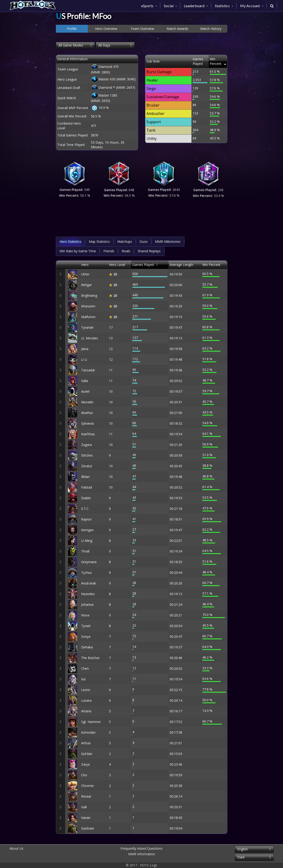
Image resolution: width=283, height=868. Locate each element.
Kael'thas (88, 434)
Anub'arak (89, 583)
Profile (72, 29)
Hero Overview (106, 29)
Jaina (85, 349)
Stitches (87, 455)
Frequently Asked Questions (141, 848)
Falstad (87, 487)
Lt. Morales (90, 338)
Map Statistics (99, 241)
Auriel (85, 391)
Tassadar (88, 370)
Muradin (87, 402)
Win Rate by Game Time (78, 251)
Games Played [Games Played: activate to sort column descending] (192, 59)
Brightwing (89, 295)
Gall (84, 807)
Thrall (85, 551)
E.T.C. (85, 509)
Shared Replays (149, 251)
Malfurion (88, 317)
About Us (16, 848)
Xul (83, 679)
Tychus (86, 573)
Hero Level (117, 265)
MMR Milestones (168, 241)
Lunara (86, 700)
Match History (211, 29)
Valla (85, 381)
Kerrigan (87, 530)
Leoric (86, 690)
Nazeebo (88, 594)
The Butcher (90, 658)
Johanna (87, 604)
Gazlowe (88, 828)
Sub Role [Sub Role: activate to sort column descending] (153, 59)
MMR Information (142, 854)
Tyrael (86, 626)
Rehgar (86, 285)
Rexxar (86, 796)
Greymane (89, 562)
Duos (144, 241)
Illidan (85, 477)
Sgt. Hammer (91, 722)
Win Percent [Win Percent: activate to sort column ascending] (215, 59)
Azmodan (88, 732)
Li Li (84, 359)
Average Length (181, 265)
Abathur (87, 413)
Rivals (126, 251)
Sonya (86, 636)
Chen (85, 668)
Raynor (86, 519)
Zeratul (86, 466)
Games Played (143, 265)
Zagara (86, 445)
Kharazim (88, 306)
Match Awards (177, 29)
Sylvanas (88, 423)
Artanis (86, 711)
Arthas (86, 743)
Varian (86, 818)
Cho (84, 775)
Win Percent (211, 265)
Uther (85, 274)
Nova (85, 615)
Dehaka (87, 647)
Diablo (86, 498)
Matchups (125, 241)
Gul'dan (87, 754)
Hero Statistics (70, 241)
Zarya (85, 764)
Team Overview (142, 29)
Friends (109, 251)
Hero (85, 265)
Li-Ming (87, 541)
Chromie (87, 786)
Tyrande (87, 327)
